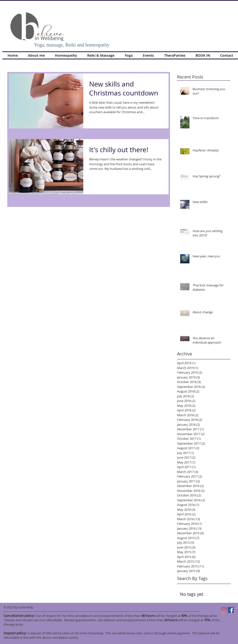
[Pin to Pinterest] (160, 80)
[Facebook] (231, 610)
